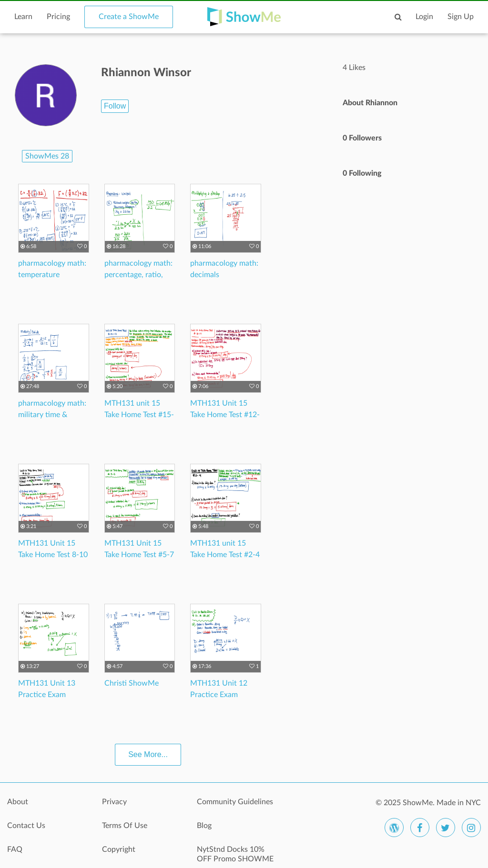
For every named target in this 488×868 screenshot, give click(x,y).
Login (424, 17)
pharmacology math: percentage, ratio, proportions (138, 275)
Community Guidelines (235, 802)
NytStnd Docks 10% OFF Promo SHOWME (235, 854)
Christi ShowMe (132, 683)
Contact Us (26, 826)
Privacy (114, 802)
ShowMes (47, 156)
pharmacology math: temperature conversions (52, 275)
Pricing (58, 17)
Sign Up (461, 17)
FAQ (15, 849)
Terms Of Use (125, 826)
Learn (23, 17)
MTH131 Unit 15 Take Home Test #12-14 (225, 415)
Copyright (119, 849)
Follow (115, 106)
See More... (148, 754)
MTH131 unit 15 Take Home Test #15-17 (139, 415)
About (18, 802)
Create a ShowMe (129, 17)
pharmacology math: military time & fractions (52, 415)
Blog (204, 826)
